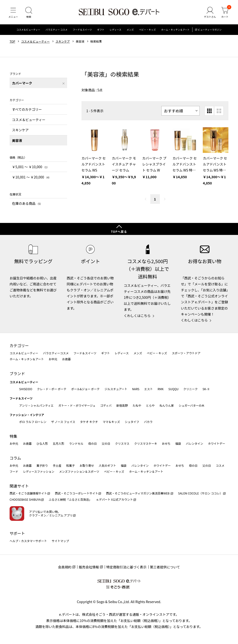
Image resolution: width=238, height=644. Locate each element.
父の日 (106, 443)
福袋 (178, 443)
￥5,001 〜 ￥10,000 (31, 167)
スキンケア (63, 41)
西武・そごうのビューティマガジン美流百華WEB (138, 493)
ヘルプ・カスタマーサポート (28, 541)
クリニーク (191, 389)
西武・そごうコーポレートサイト (76, 493)
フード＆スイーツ (82, 30)
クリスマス (122, 443)
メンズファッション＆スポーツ (79, 471)
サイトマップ (60, 541)
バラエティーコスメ (56, 353)
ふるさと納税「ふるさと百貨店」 (70, 499)
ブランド (17, 373)
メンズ (130, 30)
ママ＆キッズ (111, 422)
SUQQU (174, 389)
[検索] (29, 13)
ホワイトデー (216, 443)
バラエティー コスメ (57, 30)
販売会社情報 (89, 567)
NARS (136, 389)
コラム (15, 458)
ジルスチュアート (116, 389)
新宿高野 (122, 405)
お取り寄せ (87, 465)
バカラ (148, 422)
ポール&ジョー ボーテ (85, 389)
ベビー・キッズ (147, 30)
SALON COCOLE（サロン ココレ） (200, 493)
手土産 (57, 465)
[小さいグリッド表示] (209, 111)
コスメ (220, 465)
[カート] (225, 13)
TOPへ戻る (119, 231)
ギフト (101, 30)
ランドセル (76, 443)
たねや (137, 405)
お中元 (53, 359)
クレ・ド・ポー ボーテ (52, 389)
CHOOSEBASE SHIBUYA (25, 499)
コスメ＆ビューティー (28, 30)
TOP (12, 41)
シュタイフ (132, 422)
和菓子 (70, 465)
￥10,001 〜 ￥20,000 (31, 177)
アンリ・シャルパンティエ (36, 405)
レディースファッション (39, 471)
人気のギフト (107, 465)
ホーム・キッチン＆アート (175, 30)
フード (14, 471)
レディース (115, 30)
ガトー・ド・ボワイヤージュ (77, 405)
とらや (150, 405)
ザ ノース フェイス (63, 422)
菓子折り (42, 465)
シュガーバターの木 (192, 405)
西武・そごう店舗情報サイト (28, 493)
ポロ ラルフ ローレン (33, 422)
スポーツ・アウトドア (186, 353)
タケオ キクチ (89, 422)
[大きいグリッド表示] (219, 111)
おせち (166, 443)
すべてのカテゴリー (27, 109)
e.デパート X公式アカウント (115, 499)
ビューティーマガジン (210, 30)
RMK (160, 389)
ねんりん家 (167, 405)
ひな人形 (42, 443)
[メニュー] (13, 13)
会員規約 (65, 567)
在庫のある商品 (27, 204)
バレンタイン (194, 443)
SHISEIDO (26, 389)
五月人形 (58, 443)
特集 (13, 436)
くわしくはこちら (137, 316)
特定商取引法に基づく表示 (127, 567)
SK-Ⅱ (206, 389)
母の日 (93, 443)
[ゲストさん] (210, 13)
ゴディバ (106, 405)
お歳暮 (66, 359)
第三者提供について (165, 567)
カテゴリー (19, 345)
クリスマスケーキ (146, 443)
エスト (148, 389)
